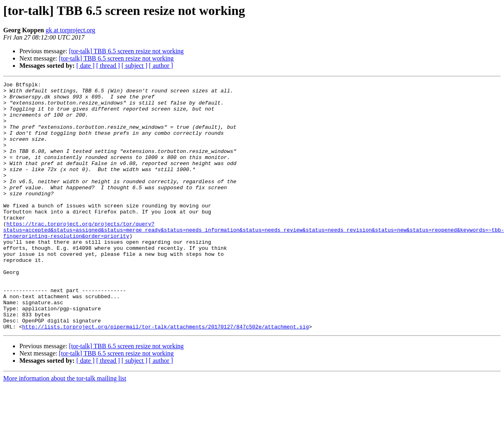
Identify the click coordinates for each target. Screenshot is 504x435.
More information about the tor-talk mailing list (65, 428)
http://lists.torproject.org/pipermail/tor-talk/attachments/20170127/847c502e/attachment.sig (166, 376)
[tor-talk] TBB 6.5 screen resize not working (126, 51)
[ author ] (161, 66)
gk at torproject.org (70, 30)
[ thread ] (108, 66)
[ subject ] (134, 66)
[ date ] (85, 66)
